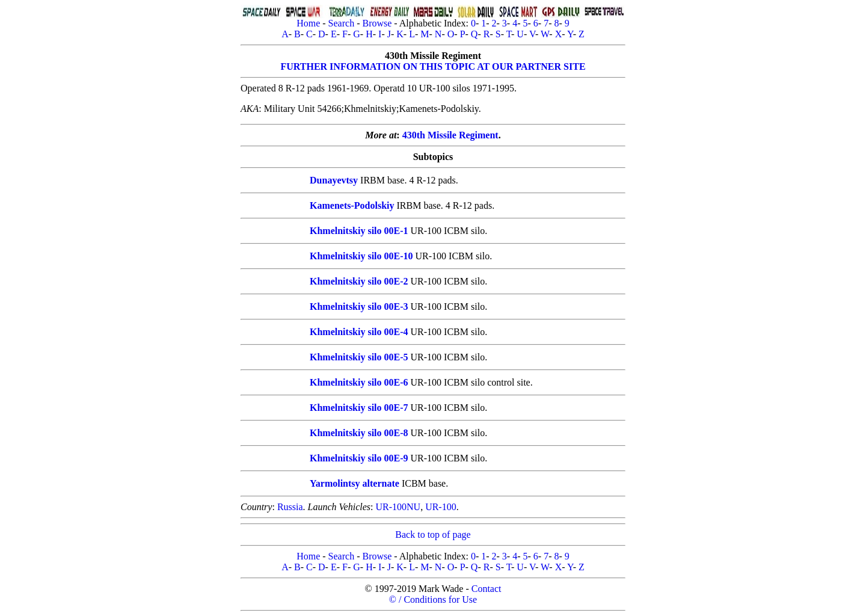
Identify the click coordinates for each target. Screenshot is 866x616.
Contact (487, 589)
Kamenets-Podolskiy (352, 205)
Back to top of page (433, 534)
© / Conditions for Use (433, 599)
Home (308, 23)
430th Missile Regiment (450, 135)
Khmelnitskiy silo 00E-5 (359, 357)
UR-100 (441, 507)
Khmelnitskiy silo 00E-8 (359, 433)
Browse (377, 23)
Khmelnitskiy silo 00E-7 (359, 408)
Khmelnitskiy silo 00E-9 (359, 458)
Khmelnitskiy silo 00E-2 (359, 281)
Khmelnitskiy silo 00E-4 (359, 332)
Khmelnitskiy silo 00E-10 (361, 256)
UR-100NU (398, 507)
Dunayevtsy (334, 180)
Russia (290, 507)
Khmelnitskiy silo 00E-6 (359, 382)
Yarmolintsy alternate (355, 483)
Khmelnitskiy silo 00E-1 (359, 231)
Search (342, 23)
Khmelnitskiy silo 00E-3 (359, 306)
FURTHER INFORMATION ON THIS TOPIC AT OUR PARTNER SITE (433, 66)
